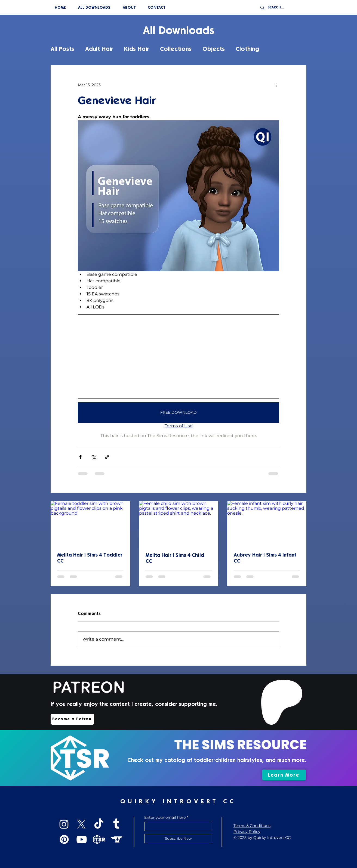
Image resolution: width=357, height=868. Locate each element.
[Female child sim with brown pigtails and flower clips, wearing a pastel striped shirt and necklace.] (179, 523)
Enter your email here (165, 817)
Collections (176, 49)
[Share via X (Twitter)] (94, 457)
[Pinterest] (64, 839)
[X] (81, 824)
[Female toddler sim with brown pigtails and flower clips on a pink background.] (90, 523)
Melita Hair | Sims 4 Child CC (175, 558)
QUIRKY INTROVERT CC (178, 801)
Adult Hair (99, 49)
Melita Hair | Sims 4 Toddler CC (90, 558)
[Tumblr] (116, 824)
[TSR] (99, 839)
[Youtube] (82, 839)
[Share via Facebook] (80, 457)
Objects (214, 49)
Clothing (247, 49)
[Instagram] (64, 824)
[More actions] (276, 85)
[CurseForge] (116, 839)
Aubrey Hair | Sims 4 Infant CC (265, 558)
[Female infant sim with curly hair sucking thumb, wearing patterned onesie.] (267, 523)
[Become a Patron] (72, 719)
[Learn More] (284, 775)
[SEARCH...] (284, 7)
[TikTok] (99, 824)
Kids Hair (137, 49)
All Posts (62, 49)
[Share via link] (107, 457)
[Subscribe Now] (178, 839)
